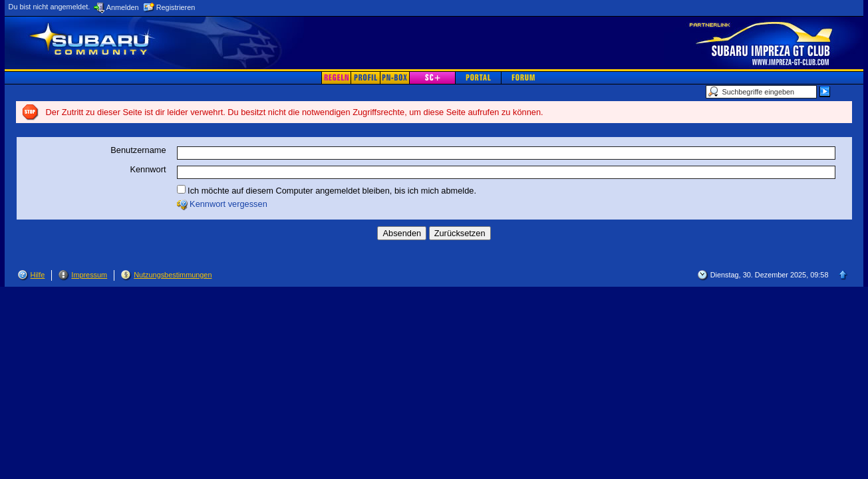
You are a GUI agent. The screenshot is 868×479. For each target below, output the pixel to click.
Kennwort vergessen (228, 204)
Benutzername (138, 150)
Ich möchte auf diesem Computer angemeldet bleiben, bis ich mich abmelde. (327, 190)
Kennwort (148, 169)
